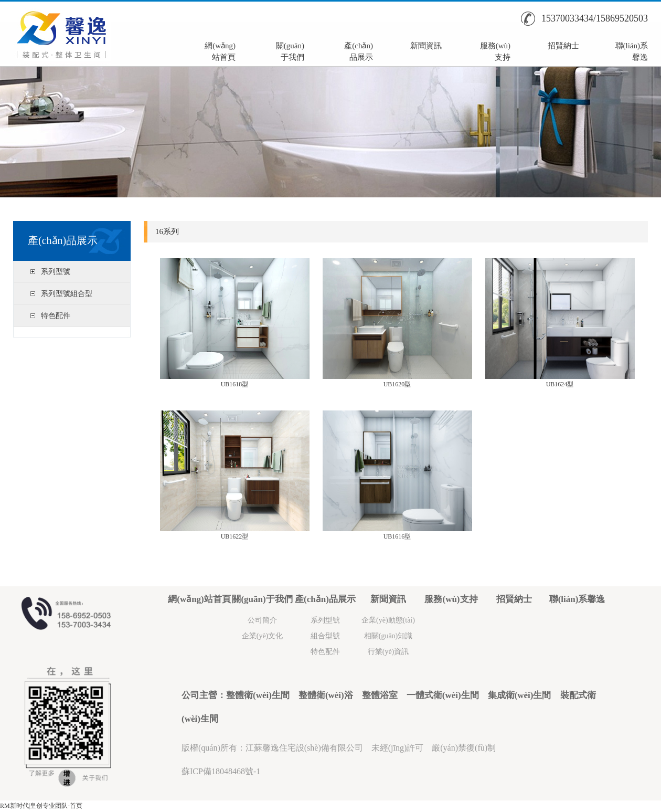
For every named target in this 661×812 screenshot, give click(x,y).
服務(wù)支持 (495, 50)
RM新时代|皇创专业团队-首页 (41, 806)
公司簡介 (262, 620)
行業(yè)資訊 (388, 652)
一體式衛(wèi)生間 (443, 695)
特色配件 (56, 316)
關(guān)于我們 (290, 50)
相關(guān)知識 (388, 636)
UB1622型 (235, 536)
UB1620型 (397, 384)
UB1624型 (560, 384)
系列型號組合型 (67, 294)
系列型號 (56, 272)
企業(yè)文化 (263, 636)
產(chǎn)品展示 (359, 50)
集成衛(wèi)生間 (520, 695)
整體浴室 (380, 695)
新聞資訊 (426, 46)
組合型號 (325, 636)
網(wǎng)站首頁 (220, 50)
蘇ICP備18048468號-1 (221, 771)
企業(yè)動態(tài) (388, 620)
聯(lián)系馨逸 (632, 50)
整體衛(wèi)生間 (258, 695)
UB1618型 (235, 384)
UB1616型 (397, 536)
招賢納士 (563, 46)
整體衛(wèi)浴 (326, 695)
